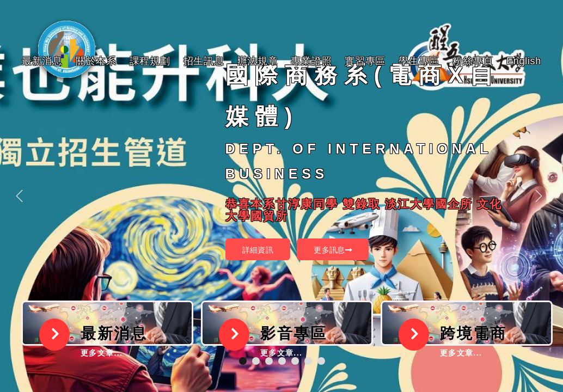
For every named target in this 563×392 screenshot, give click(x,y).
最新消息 (42, 61)
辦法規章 (258, 61)
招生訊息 (204, 61)
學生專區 (419, 61)
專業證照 (311, 61)
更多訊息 (333, 250)
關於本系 (96, 61)
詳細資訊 (258, 250)
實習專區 (365, 61)
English (524, 61)
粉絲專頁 (473, 61)
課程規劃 (150, 61)
